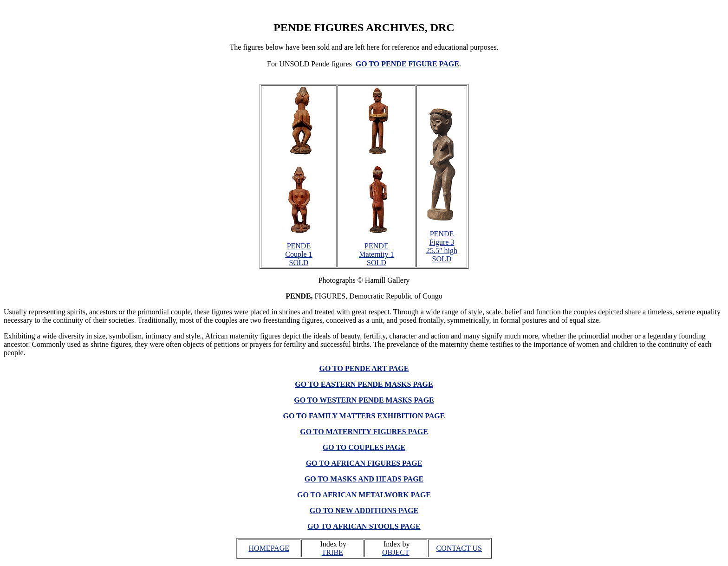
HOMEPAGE (269, 548)
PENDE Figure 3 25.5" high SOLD (442, 246)
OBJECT (396, 552)
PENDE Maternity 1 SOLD (376, 254)
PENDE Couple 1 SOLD (299, 254)
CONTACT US (459, 548)
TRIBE (332, 552)
